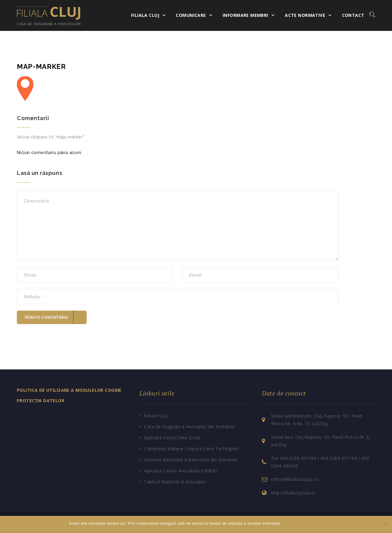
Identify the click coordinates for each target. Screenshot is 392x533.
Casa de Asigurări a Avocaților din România (189, 427)
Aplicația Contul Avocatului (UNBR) (180, 471)
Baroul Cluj (156, 416)
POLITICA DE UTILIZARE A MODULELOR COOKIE (69, 390)
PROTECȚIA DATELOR (41, 401)
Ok (287, 523)
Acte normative (305, 15)
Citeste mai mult (308, 523)
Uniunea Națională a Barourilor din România (190, 460)
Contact (353, 15)
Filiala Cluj (145, 15)
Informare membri (245, 15)
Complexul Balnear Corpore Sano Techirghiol (191, 449)
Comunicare (191, 15)
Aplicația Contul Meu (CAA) (172, 438)
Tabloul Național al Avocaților (175, 482)
